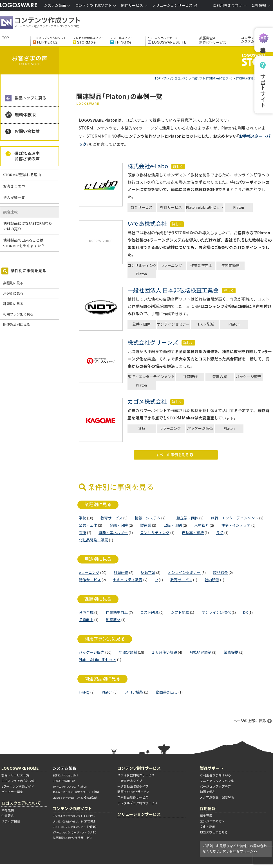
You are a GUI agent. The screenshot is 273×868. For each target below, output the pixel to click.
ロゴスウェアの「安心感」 (19, 781)
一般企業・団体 (186, 518)
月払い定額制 (200, 652)
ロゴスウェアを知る (214, 832)
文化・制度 (208, 827)
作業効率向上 (201, 266)
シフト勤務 (180, 613)
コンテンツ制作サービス (139, 768)
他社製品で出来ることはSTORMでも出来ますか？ (26, 243)
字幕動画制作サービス (133, 797)
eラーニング (172, 266)
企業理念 (8, 816)
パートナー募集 (12, 792)
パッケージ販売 (249, 377)
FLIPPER (74, 816)
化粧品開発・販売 (93, 540)
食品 (142, 429)
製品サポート (212, 768)
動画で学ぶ (208, 792)
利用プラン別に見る (18, 314)
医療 (82, 533)
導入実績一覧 (14, 198)
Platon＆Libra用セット (205, 207)
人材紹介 (202, 525)
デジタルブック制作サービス (137, 803)
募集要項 (206, 816)
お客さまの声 (14, 186)
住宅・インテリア (236, 525)
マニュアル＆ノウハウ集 (217, 781)
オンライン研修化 (216, 613)
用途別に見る (13, 293)
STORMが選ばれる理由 (22, 175)
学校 (82, 518)
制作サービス (90, 580)
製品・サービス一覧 (15, 775)
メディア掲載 (11, 821)
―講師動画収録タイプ (133, 787)
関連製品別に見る (17, 325)
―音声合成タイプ (130, 781)
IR (156, 580)
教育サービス (142, 207)
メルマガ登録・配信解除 (217, 797)
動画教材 (113, 620)
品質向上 (86, 620)
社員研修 (190, 377)
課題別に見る (13, 304)
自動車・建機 (193, 533)
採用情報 (208, 809)
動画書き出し (167, 692)
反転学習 (148, 573)
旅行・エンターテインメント (151, 377)
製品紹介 (220, 573)
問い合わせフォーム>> (240, 851)
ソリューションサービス (175, 5)
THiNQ (84, 692)
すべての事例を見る (175, 455)
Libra (76, 792)
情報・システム (148, 518)
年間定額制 (230, 266)
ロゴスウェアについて (21, 803)
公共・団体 (141, 324)
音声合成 (220, 377)
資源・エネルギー (113, 533)
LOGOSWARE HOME (20, 768)
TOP (6, 38)
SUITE (74, 832)
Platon (239, 207)
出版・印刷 (173, 525)
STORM (74, 821)
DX (245, 613)
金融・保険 (119, 525)
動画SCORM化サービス (134, 792)
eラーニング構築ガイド (18, 787)
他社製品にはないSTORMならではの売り (28, 226)
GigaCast (75, 797)
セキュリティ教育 (128, 580)
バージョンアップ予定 (215, 787)
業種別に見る (13, 283)
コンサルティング (142, 266)
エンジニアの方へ (212, 821)
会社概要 (8, 810)
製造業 (146, 525)
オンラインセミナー (173, 324)
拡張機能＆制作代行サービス (213, 40)
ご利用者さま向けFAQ (215, 775)
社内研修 (212, 580)
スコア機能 (134, 692)
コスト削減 (205, 324)
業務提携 (231, 652)
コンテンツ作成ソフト (49, 23)
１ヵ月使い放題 (164, 652)
